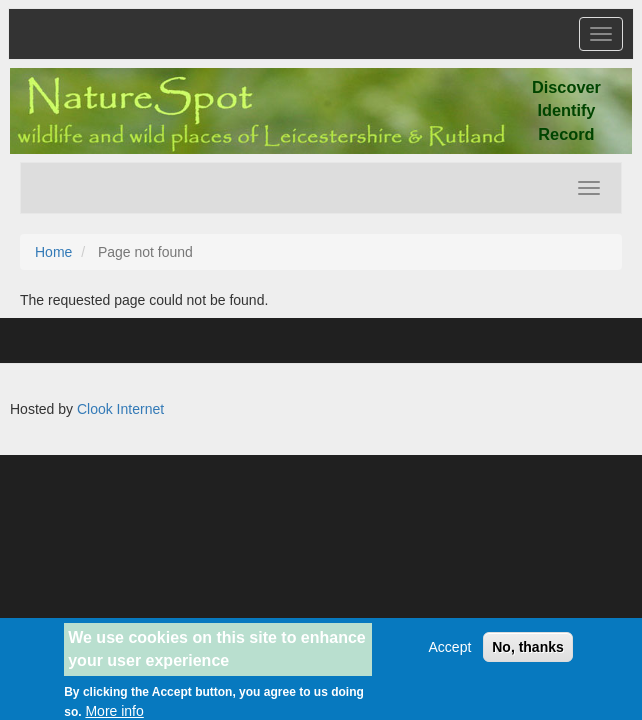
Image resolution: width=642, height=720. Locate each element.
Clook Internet (120, 409)
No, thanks (528, 653)
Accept (450, 653)
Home (53, 252)
